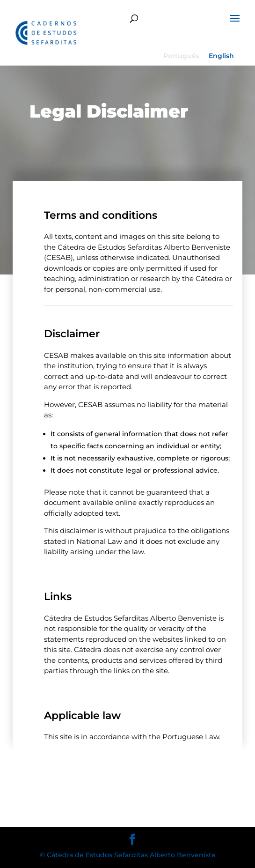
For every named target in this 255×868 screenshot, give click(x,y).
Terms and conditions (101, 215)
